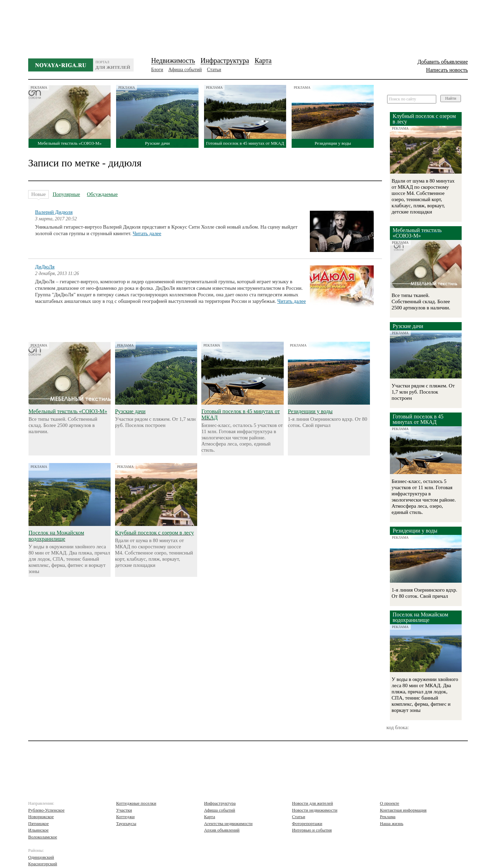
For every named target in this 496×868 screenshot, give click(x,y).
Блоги (157, 70)
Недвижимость (173, 61)
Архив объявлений (222, 830)
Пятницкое (38, 823)
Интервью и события (312, 830)
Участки (124, 810)
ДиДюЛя (45, 267)
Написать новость (447, 70)
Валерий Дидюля (54, 212)
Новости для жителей (312, 803)
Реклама (388, 817)
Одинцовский (41, 857)
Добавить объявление (443, 62)
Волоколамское (43, 837)
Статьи (214, 70)
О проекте (390, 803)
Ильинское (38, 830)
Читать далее (147, 233)
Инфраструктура (225, 61)
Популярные (66, 194)
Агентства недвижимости (228, 823)
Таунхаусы (126, 823)
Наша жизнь (392, 823)
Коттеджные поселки (136, 803)
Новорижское (41, 817)
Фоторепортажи (307, 823)
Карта (263, 61)
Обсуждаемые (102, 194)
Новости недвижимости (315, 810)
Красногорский (43, 864)
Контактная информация (403, 810)
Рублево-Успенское (46, 810)
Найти (451, 98)
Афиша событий (185, 70)
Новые (38, 195)
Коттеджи (125, 817)
